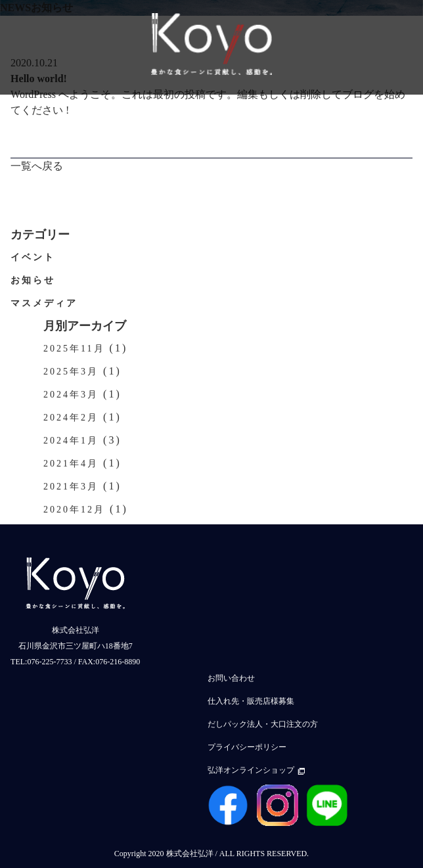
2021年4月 (71, 464)
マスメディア (44, 303)
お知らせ (33, 280)
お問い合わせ (231, 678)
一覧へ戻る (37, 166)
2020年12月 (74, 510)
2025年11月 (74, 349)
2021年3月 (71, 487)
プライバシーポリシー (247, 747)
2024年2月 (71, 418)
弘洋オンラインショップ (256, 770)
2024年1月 (71, 441)
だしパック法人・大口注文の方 (263, 724)
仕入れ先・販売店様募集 (251, 701)
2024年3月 (71, 395)
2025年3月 (71, 372)
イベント (33, 257)
